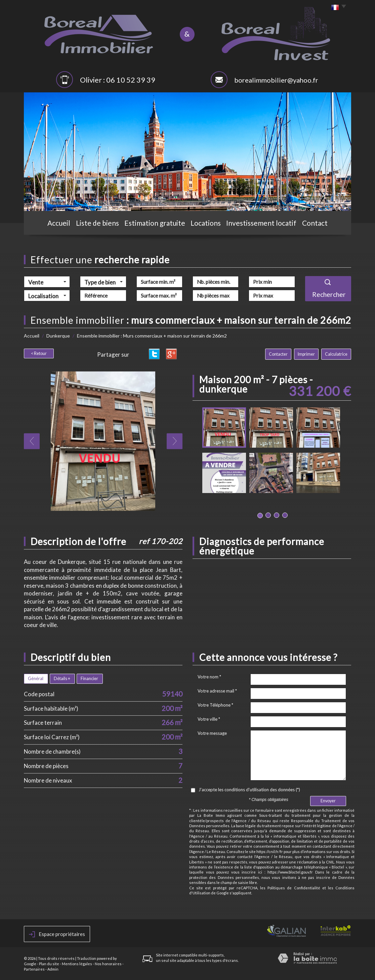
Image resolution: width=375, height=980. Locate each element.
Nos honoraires (108, 964)
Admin (53, 969)
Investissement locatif (261, 223)
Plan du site (49, 964)
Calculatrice (336, 354)
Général (36, 679)
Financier (89, 679)
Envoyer (328, 801)
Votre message (212, 733)
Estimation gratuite (155, 223)
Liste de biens (97, 223)
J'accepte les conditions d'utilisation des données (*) (249, 790)
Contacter (278, 354)
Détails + (62, 679)
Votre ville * (209, 719)
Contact (315, 223)
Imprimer (306, 354)
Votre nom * (209, 677)
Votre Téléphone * (215, 705)
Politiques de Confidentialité (294, 888)
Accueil (59, 223)
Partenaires (34, 969)
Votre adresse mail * (217, 691)
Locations (206, 223)
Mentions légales (77, 964)
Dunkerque (58, 336)
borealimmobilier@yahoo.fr (276, 80)
